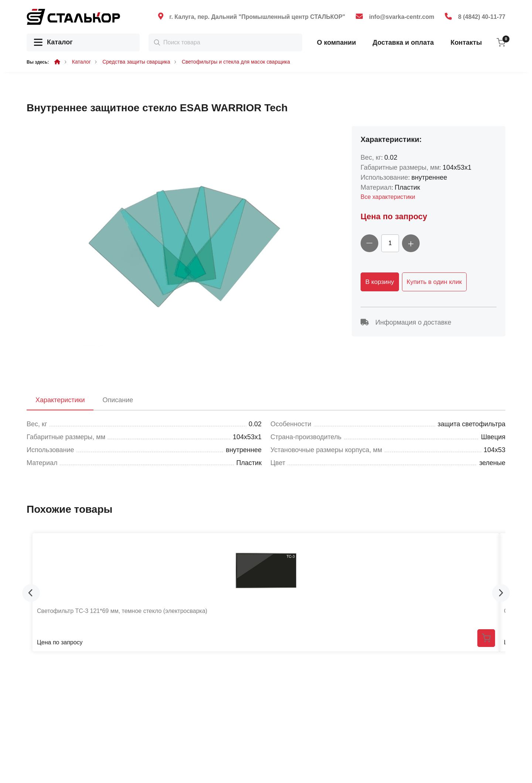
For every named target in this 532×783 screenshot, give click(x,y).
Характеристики (60, 400)
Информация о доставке (406, 322)
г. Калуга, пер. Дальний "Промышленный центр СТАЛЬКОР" (257, 17)
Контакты (466, 43)
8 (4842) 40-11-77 (482, 17)
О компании (337, 43)
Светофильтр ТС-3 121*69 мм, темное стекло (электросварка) (122, 611)
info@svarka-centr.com (402, 17)
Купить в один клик (434, 282)
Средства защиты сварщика (136, 62)
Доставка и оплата (403, 43)
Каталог (53, 43)
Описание (118, 400)
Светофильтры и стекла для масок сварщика (236, 62)
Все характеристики (388, 197)
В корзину (380, 282)
